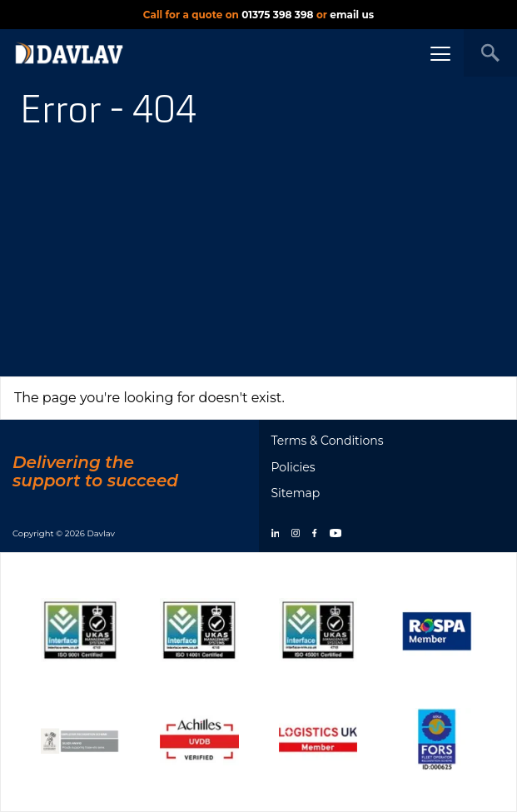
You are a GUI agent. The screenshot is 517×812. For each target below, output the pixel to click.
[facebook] (314, 534)
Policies (293, 467)
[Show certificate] (80, 630)
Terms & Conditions (328, 441)
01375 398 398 (277, 15)
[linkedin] (276, 534)
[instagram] (296, 534)
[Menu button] (440, 53)
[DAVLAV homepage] (69, 52)
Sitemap (296, 493)
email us (352, 15)
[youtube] (336, 534)
